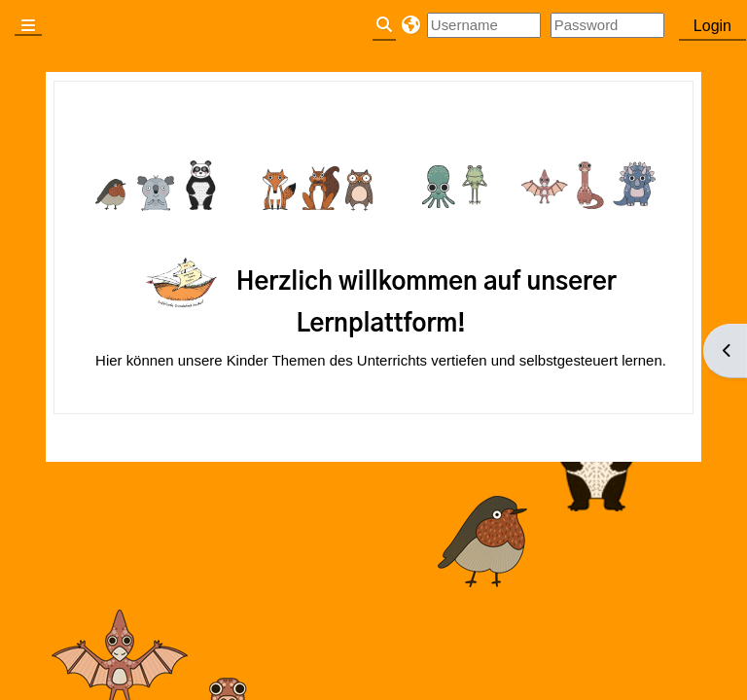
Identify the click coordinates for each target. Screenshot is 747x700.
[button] (411, 25)
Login (712, 26)
